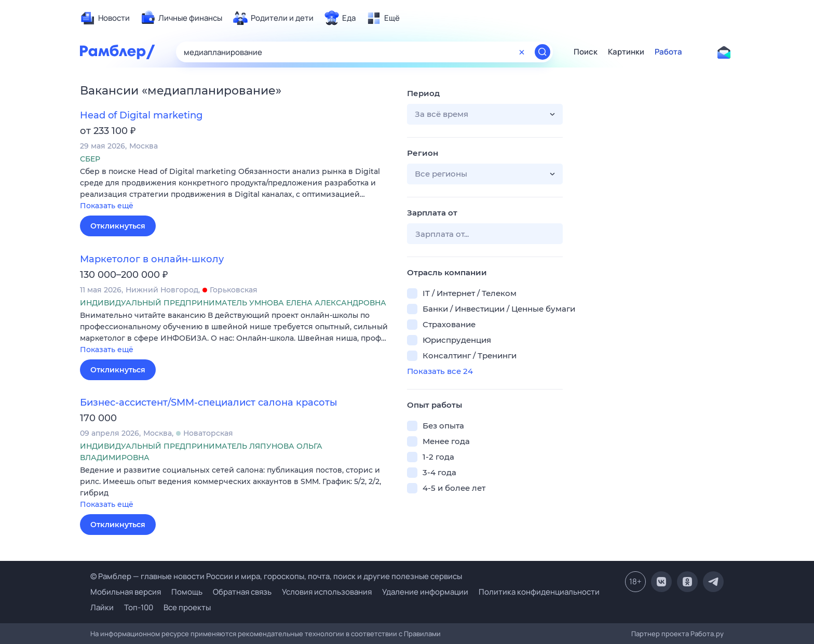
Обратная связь (242, 592)
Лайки (102, 607)
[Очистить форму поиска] (522, 52)
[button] (236, 189)
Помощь (187, 592)
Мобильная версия (126, 592)
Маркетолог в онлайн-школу (152, 259)
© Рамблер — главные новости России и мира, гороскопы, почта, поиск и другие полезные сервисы (276, 576)
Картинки (626, 52)
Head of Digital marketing (141, 115)
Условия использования (327, 592)
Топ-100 (139, 607)
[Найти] (542, 52)
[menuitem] (105, 18)
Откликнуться (118, 226)
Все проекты (187, 607)
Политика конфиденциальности (539, 592)
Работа (668, 52)
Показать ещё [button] (107, 206)
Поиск (586, 52)
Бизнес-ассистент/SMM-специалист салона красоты (209, 403)
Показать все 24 (440, 371)
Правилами (422, 634)
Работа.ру (707, 634)
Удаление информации (425, 592)
